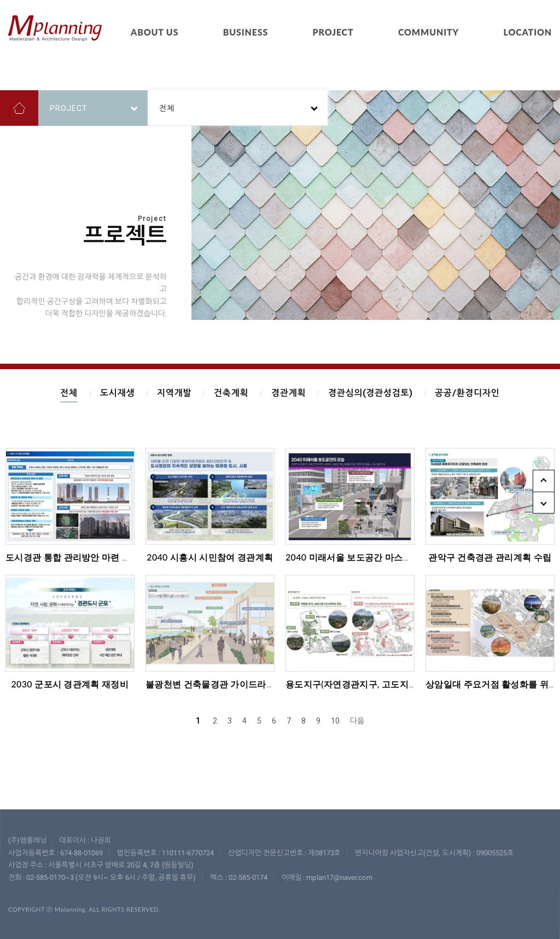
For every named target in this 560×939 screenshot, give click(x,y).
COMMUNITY (428, 32)
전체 (69, 393)
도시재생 (117, 393)
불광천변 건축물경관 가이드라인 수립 (220, 684)
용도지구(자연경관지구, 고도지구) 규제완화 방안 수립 (392, 684)
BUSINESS (246, 32)
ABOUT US (154, 32)
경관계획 (288, 393)
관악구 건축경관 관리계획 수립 (490, 557)
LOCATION (528, 32)
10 (335, 721)
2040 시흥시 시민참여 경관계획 (210, 557)
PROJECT (333, 32)
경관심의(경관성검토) (370, 393)
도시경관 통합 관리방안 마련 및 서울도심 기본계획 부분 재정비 (131, 557)
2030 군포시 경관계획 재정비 (70, 684)
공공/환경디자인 (467, 393)
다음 (357, 721)
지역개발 (174, 393)
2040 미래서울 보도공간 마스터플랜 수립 (367, 557)
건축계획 (231, 393)
